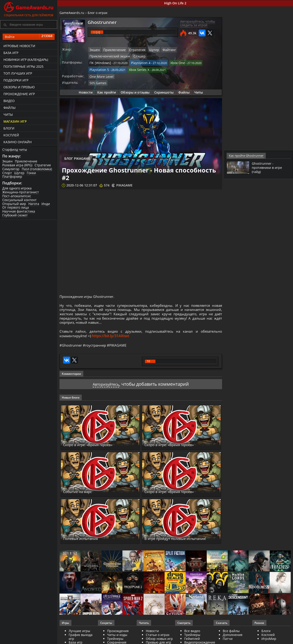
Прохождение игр (19, 94)
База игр (11, 53)
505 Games (97, 81)
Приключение (26, 161)
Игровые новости (19, 46)
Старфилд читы (15, 150)
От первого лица (16, 207)
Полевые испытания (86, 543)
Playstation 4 (137, 62)
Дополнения (233, 640)
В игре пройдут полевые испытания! (171, 541)
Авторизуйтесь (106, 389)
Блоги (9, 128)
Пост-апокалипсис (17, 196)
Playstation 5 (98, 68)
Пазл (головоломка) (37, 169)
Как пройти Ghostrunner (246, 156)
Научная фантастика (19, 211)
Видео (9, 101)
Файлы (9, 108)
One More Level (100, 75)
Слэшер (95, 56)
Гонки (31, 173)
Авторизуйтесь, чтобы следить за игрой (198, 23)
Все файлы (231, 636)
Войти (29, 37)
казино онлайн (18, 142)
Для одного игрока (17, 188)
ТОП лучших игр (18, 73)
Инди (46, 204)
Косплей (11, 135)
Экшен (7, 161)
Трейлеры (192, 640)
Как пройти (107, 90)
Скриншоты (164, 90)
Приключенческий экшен (191, 50)
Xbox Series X (136, 68)
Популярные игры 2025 (23, 66)
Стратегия (43, 165)
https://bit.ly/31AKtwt (112, 340)
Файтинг (163, 50)
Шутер (19, 173)
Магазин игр (15, 121)
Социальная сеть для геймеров (29, 9)
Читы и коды (117, 640)
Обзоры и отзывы (135, 90)
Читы (8, 115)
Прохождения (118, 636)
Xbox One (173, 62)
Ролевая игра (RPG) (17, 165)
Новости (86, 90)
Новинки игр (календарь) (26, 60)
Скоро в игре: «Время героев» (96, 450)
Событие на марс (82, 496)
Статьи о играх (158, 640)
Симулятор (11, 169)
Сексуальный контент (19, 200)
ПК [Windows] (99, 62)
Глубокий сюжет (15, 215)
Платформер (12, 176)
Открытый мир (14, 204)
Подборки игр (16, 80)
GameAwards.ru (72, 13)
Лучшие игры (79, 636)
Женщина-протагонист (21, 192)
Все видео (192, 636)
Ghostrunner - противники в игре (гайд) (269, 167)
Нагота (34, 204)
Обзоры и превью (19, 87)
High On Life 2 (175, 3)
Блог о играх (98, 13)
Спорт (7, 173)
